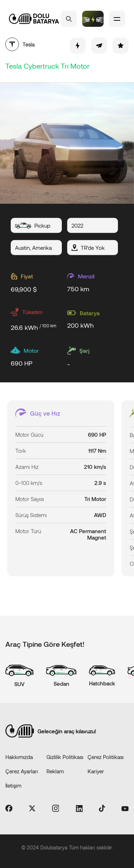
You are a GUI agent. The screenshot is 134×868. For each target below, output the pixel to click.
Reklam (55, 771)
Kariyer (96, 771)
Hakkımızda (19, 757)
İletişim (13, 785)
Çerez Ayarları (22, 771)
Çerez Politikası (106, 757)
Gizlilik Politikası (65, 757)
